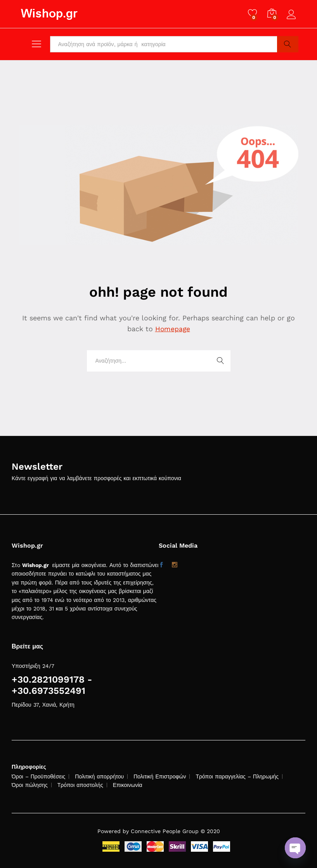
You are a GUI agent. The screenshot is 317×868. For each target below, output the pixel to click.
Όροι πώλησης (30, 785)
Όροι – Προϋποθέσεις (38, 776)
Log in (293, 15)
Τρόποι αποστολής (80, 785)
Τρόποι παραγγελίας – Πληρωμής (237, 776)
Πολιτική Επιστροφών (160, 776)
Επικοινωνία (128, 785)
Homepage (173, 329)
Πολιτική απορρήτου (99, 776)
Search (288, 44)
